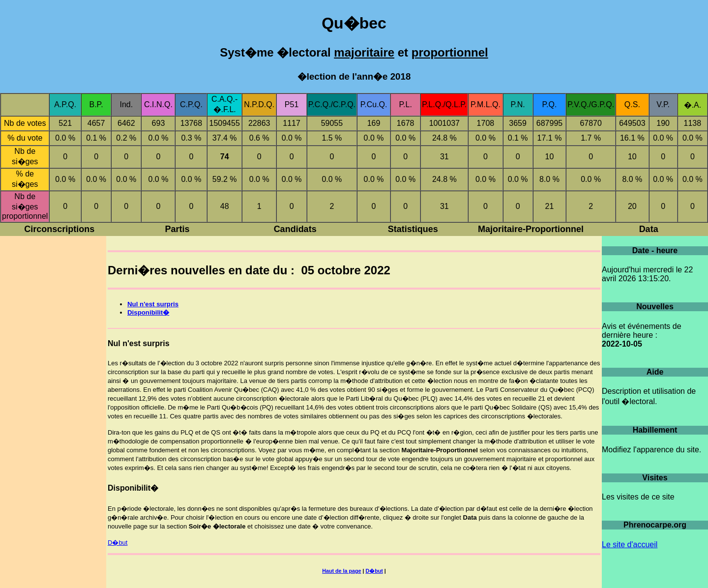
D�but (118, 543)
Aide (655, 372)
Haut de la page (341, 571)
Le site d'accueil (630, 544)
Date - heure (655, 250)
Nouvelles (655, 307)
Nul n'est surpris (153, 304)
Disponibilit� (148, 312)
